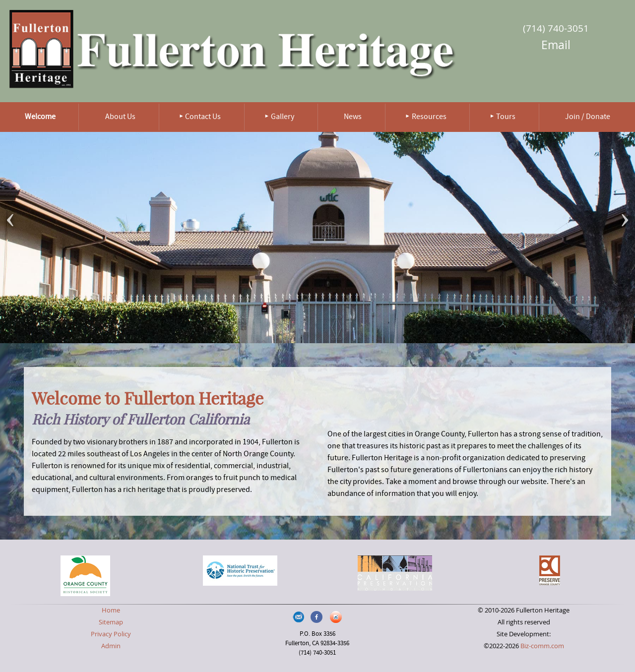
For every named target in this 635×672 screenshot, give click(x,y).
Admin (111, 646)
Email (556, 45)
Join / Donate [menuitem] (588, 117)
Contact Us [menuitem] (203, 117)
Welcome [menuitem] (40, 117)
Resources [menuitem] (429, 117)
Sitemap (111, 622)
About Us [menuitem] (120, 117)
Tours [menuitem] (506, 117)
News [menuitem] (353, 117)
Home (111, 610)
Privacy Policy (111, 634)
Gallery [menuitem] (283, 117)
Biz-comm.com (542, 646)
